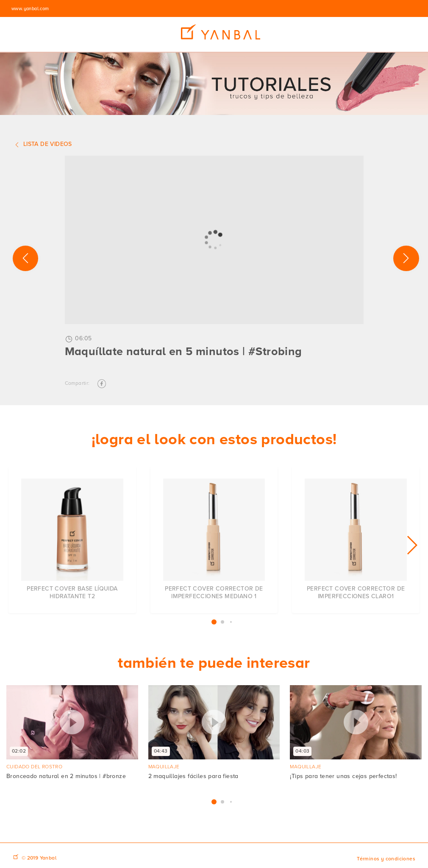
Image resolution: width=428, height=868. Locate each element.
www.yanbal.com (30, 9)
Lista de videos (42, 145)
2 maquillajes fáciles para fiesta (193, 776)
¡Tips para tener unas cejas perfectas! (343, 776)
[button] (412, 545)
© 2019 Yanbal (39, 858)
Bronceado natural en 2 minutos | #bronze (66, 776)
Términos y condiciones (386, 859)
